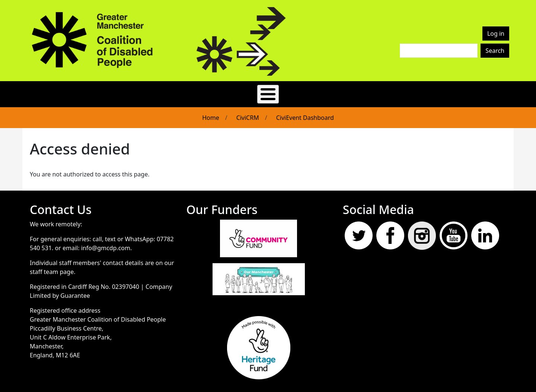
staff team (44, 267)
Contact (362, 92)
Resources (320, 92)
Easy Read (113, 92)
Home (211, 112)
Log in (496, 34)
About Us (157, 92)
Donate (427, 92)
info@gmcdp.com (106, 243)
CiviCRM (248, 112)
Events (280, 92)
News (247, 92)
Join (395, 92)
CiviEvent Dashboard (305, 112)
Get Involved (204, 92)
